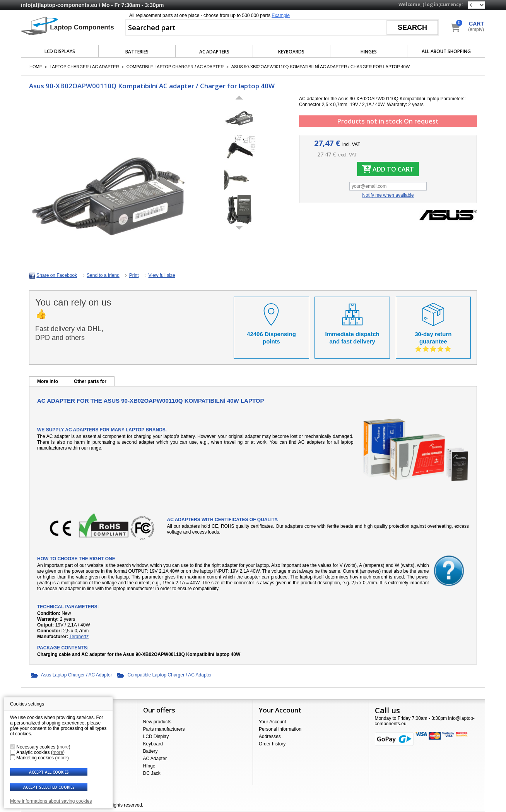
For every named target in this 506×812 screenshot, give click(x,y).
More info (48, 381)
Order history (272, 744)
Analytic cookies (33, 752)
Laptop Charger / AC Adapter (84, 67)
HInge (149, 766)
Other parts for (90, 381)
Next (239, 228)
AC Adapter (155, 759)
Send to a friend (103, 275)
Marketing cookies (35, 758)
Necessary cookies (36, 747)
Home (36, 67)
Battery (150, 751)
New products (157, 722)
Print (134, 275)
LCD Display (156, 736)
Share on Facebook (57, 275)
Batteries (137, 52)
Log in (432, 4)
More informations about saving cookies (51, 801)
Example (281, 15)
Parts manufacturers (164, 729)
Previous (239, 98)
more (63, 747)
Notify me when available (388, 195)
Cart (476, 24)
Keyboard (153, 744)
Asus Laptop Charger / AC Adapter (72, 675)
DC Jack (152, 773)
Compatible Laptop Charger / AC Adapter (175, 67)
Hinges (369, 52)
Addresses (270, 736)
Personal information (280, 729)
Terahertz (79, 637)
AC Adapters (214, 52)
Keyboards (291, 52)
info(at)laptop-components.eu (59, 5)
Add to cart (388, 169)
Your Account (272, 722)
